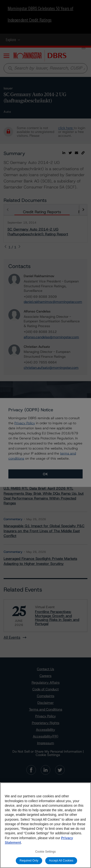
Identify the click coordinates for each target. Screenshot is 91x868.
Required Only (29, 861)
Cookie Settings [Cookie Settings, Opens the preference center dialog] (45, 852)
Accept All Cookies (61, 861)
